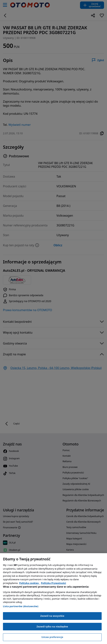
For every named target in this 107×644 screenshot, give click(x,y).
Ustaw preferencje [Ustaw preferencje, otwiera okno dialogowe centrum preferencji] (52, 637)
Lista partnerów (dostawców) (21, 606)
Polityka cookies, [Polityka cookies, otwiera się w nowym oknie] (30, 583)
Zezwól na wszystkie (52, 616)
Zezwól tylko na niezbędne (52, 626)
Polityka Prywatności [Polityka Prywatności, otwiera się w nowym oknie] (53, 583)
